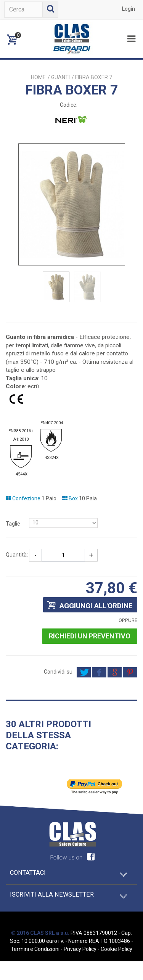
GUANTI (60, 77)
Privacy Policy (80, 949)
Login (129, 9)
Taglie (14, 524)
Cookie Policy (116, 949)
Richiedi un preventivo (90, 636)
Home (38, 77)
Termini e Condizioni (35, 949)
